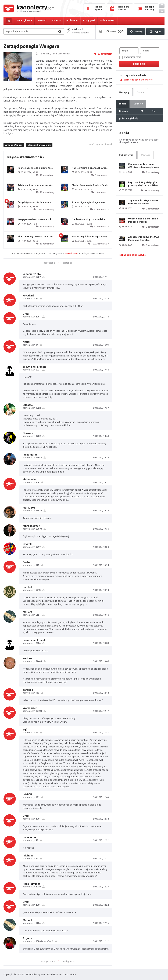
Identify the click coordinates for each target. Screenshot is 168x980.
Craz (26, 314)
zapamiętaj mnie (130, 57)
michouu (28, 856)
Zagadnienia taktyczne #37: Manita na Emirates (144, 238)
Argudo (27, 938)
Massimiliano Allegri (39, 145)
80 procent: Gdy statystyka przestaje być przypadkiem (143, 184)
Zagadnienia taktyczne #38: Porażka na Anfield (144, 202)
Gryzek (27, 544)
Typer (155, 31)
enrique (28, 658)
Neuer (27, 342)
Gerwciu (28, 433)
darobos (28, 690)
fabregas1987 (31, 526)
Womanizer (30, 708)
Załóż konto (71, 253)
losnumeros (30, 455)
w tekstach (75, 29)
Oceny (136, 31)
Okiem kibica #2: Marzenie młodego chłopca (143, 220)
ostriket (27, 587)
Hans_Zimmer (31, 884)
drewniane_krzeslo (35, 367)
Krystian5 (28, 296)
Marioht (27, 612)
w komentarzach (78, 33)
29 (103, 54)
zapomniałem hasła (135, 75)
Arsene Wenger (14, 145)
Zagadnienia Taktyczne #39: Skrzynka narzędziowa (143, 166)
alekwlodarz (30, 479)
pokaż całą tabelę (128, 118)
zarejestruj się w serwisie (138, 80)
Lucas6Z (28, 405)
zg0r (26, 730)
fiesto (26, 562)
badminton (29, 837)
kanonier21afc (32, 274)
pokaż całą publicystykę (133, 255)
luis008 (27, 794)
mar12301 (29, 508)
